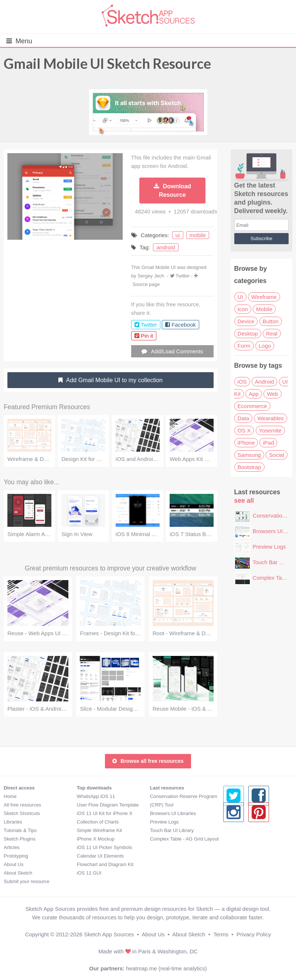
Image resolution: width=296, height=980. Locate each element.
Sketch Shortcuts (22, 813)
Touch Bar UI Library (172, 830)
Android (265, 382)
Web (273, 394)
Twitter (183, 276)
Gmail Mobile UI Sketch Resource (107, 63)
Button (271, 321)
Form (244, 346)
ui (178, 235)
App (254, 394)
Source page (146, 284)
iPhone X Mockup (96, 839)
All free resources (22, 805)
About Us (13, 864)
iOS (242, 382)
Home (10, 796)
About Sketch (18, 873)
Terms (221, 934)
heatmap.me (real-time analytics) (166, 968)
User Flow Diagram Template (108, 805)
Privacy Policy (254, 934)
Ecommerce (252, 406)
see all (244, 501)
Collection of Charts (98, 822)
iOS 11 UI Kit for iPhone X (105, 813)
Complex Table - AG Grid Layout (184, 839)
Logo (265, 346)
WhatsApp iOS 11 (96, 796)
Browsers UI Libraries (173, 813)
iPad (268, 443)
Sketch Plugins (20, 839)
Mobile (264, 309)
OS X (244, 430)
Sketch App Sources (109, 934)
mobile (198, 235)
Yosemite (270, 430)
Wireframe (264, 297)
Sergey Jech (151, 276)
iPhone (246, 443)
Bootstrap (249, 467)
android (166, 247)
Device (246, 321)
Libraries (13, 822)
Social (277, 455)
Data (244, 418)
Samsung (249, 455)
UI (240, 297)
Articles (12, 847)
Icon (243, 309)
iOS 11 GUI (89, 873)
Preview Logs (269, 547)
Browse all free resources (148, 761)
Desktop (248, 334)
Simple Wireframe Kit (99, 830)
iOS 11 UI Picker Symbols (105, 847)
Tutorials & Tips (20, 830)
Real (272, 334)
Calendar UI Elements (100, 856)
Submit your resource (27, 881)
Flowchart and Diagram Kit (105, 864)
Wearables (270, 418)
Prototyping (16, 856)
